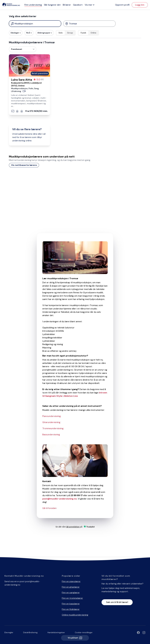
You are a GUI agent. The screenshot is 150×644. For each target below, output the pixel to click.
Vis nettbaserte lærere (24, 165)
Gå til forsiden (49, 508)
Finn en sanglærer (71, 593)
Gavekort (78, 5)
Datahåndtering (30, 632)
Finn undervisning (33, 5)
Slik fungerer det (52, 5)
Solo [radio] (61, 33)
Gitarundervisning (51, 422)
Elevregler (9, 632)
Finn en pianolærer (71, 581)
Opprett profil (122, 5)
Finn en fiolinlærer (71, 609)
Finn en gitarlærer (71, 587)
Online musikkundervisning (75, 615)
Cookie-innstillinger (84, 632)
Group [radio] (70, 33)
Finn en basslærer (71, 604)
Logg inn (140, 5)
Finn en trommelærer (72, 598)
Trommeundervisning (53, 428)
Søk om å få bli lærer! (117, 602)
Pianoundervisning (52, 416)
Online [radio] (93, 33)
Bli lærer (67, 5)
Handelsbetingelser (56, 632)
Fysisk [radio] (83, 33)
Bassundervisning (51, 435)
